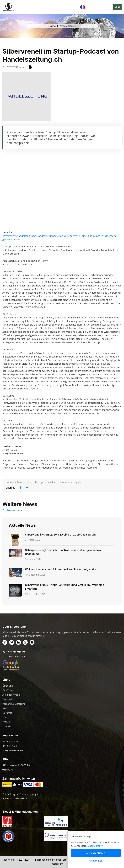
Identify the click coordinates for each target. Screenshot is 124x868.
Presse (6, 722)
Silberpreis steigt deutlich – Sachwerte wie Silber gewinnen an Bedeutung (64, 552)
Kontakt (7, 726)
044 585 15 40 (10, 746)
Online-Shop (9, 699)
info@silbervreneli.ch (14, 750)
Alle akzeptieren (96, 853)
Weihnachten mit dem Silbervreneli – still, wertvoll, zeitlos (61, 569)
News (6, 708)
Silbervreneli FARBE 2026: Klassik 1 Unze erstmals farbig (60, 535)
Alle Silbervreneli (12, 695)
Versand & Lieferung (14, 704)
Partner (8, 770)
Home (52, 26)
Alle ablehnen (96, 861)
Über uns (8, 686)
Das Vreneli (9, 690)
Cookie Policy (95, 846)
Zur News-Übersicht (14, 510)
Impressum (57, 864)
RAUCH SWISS (10, 741)
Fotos (5, 717)
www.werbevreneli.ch (15, 656)
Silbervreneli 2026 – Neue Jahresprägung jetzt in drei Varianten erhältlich (65, 587)
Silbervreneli (9, 860)
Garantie (7, 713)
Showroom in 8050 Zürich (18, 765)
